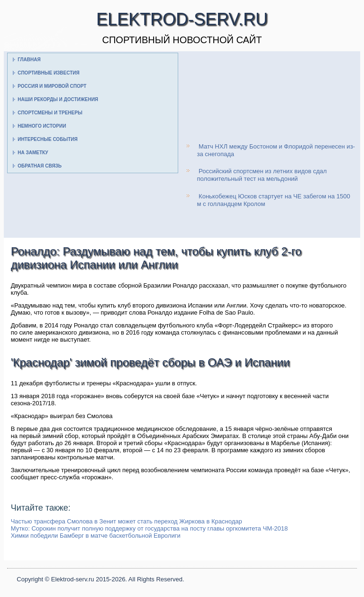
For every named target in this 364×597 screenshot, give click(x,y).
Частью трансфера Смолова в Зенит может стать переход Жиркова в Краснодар (127, 521)
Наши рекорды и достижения (58, 99)
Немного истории (42, 126)
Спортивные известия (49, 73)
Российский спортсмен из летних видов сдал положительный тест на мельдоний (262, 175)
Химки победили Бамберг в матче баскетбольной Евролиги (96, 536)
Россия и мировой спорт (52, 86)
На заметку (33, 153)
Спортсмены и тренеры (50, 113)
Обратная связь (40, 166)
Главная (29, 60)
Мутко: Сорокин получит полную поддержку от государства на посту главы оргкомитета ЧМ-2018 (150, 528)
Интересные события (47, 139)
